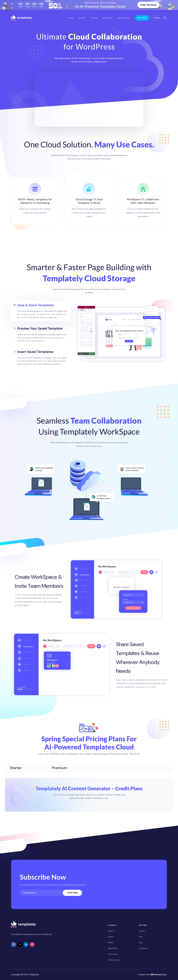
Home (71, 18)
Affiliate (111, 943)
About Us (111, 931)
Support (142, 931)
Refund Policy (113, 948)
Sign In (157, 18)
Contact (111, 937)
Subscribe (72, 893)
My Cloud (142, 18)
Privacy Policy (113, 954)
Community (143, 948)
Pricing (94, 18)
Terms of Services (114, 960)
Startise (156, 975)
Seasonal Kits (124, 18)
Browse (82, 18)
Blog (141, 943)
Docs (141, 937)
